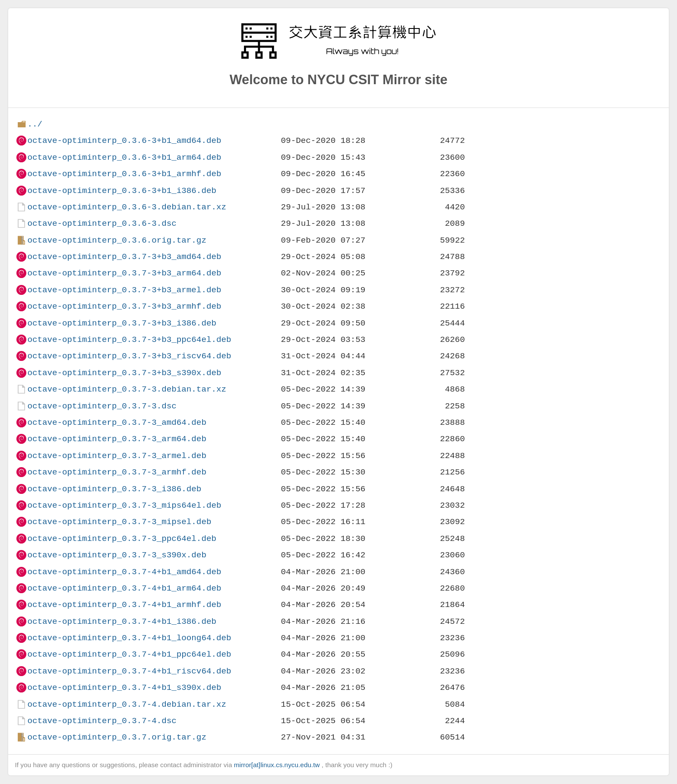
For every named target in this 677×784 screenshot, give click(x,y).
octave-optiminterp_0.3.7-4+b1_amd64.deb (124, 572)
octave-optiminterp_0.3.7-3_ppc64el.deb (122, 539)
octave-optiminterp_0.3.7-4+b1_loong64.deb (129, 638)
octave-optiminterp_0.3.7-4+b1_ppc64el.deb (129, 654)
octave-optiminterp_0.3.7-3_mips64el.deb (124, 505)
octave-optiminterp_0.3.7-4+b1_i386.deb (122, 621)
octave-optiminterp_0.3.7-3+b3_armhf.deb (124, 306)
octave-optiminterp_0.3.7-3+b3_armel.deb (124, 290)
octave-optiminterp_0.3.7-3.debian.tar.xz (127, 389)
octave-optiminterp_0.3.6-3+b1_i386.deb (122, 191)
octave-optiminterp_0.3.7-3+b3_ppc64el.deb (129, 340)
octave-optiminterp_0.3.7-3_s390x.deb (117, 555)
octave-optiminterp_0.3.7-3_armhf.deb (117, 472)
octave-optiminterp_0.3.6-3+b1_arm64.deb (124, 157)
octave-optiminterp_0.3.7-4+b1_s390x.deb (124, 688)
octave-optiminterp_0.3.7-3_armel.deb (117, 456)
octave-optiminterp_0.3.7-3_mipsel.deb (119, 522)
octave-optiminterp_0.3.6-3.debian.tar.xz (127, 207)
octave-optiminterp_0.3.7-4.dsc (102, 721)
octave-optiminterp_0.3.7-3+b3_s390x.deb (124, 373)
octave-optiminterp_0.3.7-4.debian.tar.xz (127, 704)
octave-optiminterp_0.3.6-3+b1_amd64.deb (124, 141)
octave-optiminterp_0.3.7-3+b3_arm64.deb (124, 273)
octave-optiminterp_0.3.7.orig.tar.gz (117, 737)
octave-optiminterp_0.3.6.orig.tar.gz (117, 240)
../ (35, 124)
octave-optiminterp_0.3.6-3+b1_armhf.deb (124, 174)
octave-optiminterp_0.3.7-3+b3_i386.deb (122, 323)
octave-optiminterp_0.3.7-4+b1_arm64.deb (124, 588)
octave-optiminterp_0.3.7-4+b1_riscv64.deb (129, 671)
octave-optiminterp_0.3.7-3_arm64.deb (117, 439)
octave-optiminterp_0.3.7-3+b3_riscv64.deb (129, 356)
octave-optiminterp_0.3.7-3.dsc (102, 406)
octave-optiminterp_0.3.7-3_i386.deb (114, 489)
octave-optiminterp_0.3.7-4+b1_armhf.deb (124, 605)
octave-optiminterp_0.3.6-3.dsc (102, 223)
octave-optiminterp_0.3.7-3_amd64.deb (117, 422)
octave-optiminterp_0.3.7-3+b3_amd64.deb (124, 257)
